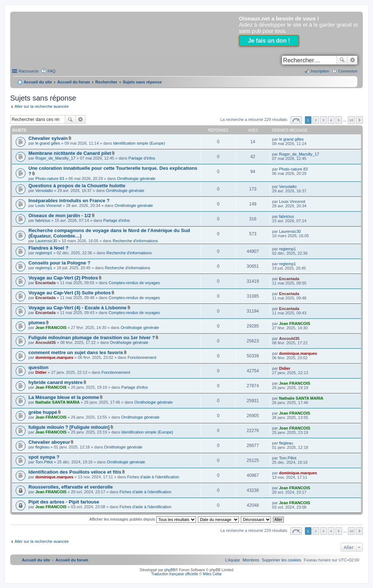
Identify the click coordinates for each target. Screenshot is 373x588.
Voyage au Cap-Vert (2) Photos (63, 278)
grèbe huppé (43, 412)
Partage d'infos (142, 158)
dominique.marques (54, 357)
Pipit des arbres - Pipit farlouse (64, 502)
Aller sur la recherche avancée (42, 106)
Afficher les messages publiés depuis (143, 519)
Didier (41, 372)
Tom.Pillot (44, 462)
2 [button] (316, 120)
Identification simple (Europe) (139, 143)
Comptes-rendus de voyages (134, 283)
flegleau (42, 447)
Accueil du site (38, 82)
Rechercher (342, 60)
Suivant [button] (359, 120)
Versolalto (44, 191)
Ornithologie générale (136, 179)
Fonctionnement (142, 357)
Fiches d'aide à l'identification (153, 477)
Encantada (46, 283)
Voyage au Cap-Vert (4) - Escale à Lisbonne (77, 308)
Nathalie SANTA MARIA (58, 402)
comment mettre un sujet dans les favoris (76, 352)
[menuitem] (282, 560)
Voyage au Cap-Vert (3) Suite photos (70, 293)
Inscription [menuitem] (320, 71)
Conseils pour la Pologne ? (59, 263)
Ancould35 (46, 342)
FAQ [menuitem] (51, 71)
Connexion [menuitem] (348, 71)
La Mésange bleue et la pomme (64, 397)
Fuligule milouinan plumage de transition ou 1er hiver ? (92, 338)
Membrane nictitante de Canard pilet (70, 153)
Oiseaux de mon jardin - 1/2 (60, 215)
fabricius (43, 220)
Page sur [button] (296, 120)
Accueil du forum (74, 82)
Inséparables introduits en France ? (69, 201)
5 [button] (339, 120)
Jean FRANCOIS (51, 328)
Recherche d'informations (135, 241)
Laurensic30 (46, 241)
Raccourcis (28, 71)
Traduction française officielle (175, 574)
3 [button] (323, 120)
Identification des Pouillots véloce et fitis (75, 472)
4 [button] (331, 120)
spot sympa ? (44, 457)
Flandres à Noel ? (48, 248)
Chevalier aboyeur (49, 442)
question (38, 367)
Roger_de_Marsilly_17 (55, 158)
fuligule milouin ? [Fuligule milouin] (69, 427)
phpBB (170, 570)
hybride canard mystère (56, 382)
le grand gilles (48, 143)
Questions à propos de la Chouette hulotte (77, 186)
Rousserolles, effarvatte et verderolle (71, 487)
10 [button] (351, 120)
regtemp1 (44, 253)
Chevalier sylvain (48, 138)
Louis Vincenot (48, 205)
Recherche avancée (352, 60)
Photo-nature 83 (50, 179)
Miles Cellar (212, 574)
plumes (37, 323)
